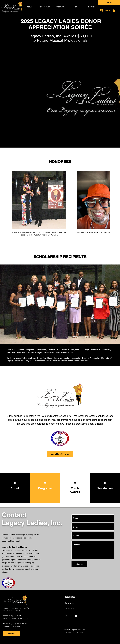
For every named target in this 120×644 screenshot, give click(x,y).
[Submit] (79, 564)
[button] (45, 7)
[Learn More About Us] (60, 454)
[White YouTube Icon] (76, 616)
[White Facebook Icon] (71, 616)
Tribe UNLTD (79, 632)
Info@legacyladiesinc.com (18, 618)
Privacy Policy (70, 608)
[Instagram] (66, 616)
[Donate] (109, 2)
